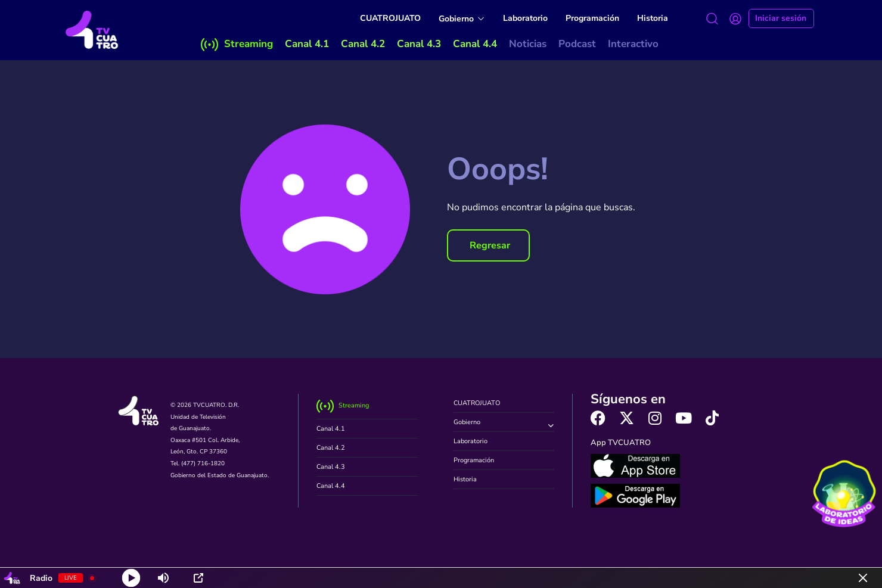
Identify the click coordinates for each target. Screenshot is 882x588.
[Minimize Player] (863, 578)
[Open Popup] (198, 578)
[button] (488, 245)
